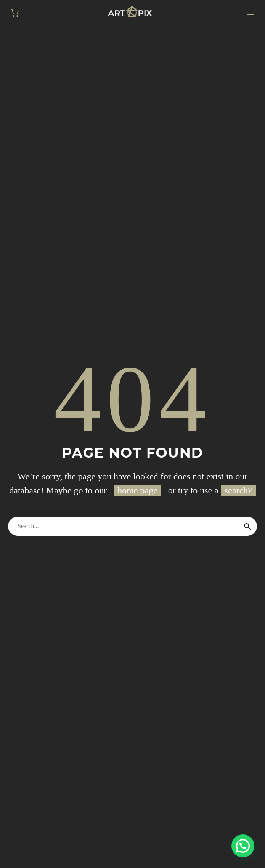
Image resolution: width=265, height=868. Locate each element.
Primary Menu (250, 13)
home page (137, 490)
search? (238, 490)
